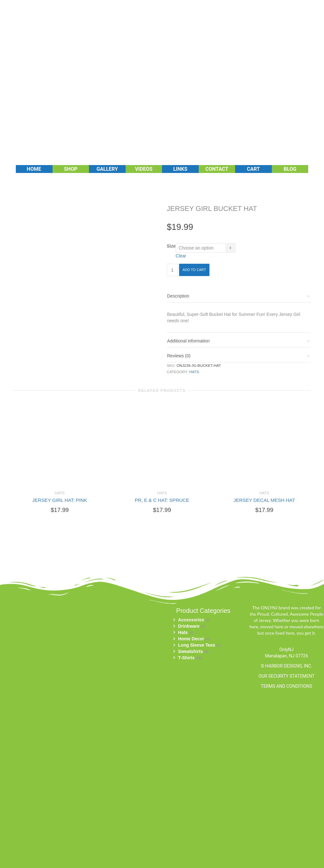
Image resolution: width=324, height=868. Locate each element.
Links (180, 169)
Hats (194, 372)
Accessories (191, 620)
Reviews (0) (179, 356)
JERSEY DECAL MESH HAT (264, 500)
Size (171, 246)
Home (34, 169)
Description (178, 296)
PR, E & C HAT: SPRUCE (162, 500)
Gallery (107, 169)
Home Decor (191, 639)
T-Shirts (186, 658)
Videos (144, 169)
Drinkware (189, 626)
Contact (217, 169)
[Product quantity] (172, 270)
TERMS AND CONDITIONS (286, 686)
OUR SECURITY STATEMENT (287, 676)
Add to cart (194, 270)
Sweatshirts (191, 651)
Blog (290, 169)
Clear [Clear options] (181, 256)
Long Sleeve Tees (197, 645)
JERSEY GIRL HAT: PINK (60, 500)
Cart (253, 169)
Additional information (188, 341)
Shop (71, 169)
